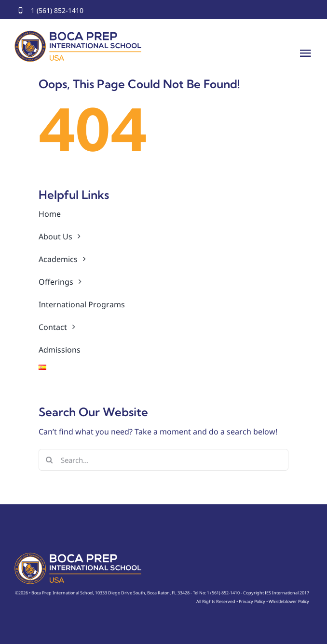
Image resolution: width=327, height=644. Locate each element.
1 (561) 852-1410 (57, 10)
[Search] (49, 460)
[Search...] (163, 460)
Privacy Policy (252, 601)
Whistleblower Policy (289, 601)
